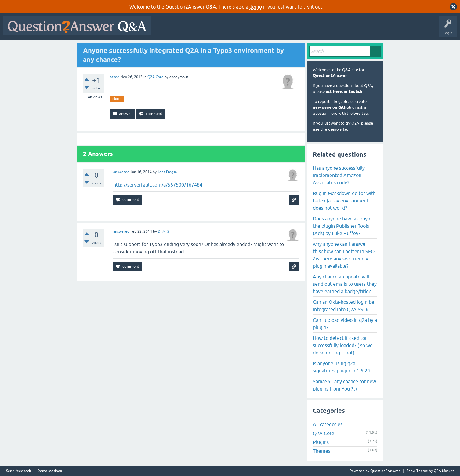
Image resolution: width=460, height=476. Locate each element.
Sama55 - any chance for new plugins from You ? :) (344, 385)
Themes (322, 451)
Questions (189, 30)
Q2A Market (444, 471)
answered (121, 172)
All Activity (165, 30)
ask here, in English (344, 91)
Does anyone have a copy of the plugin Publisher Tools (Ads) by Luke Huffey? (343, 226)
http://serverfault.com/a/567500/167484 (158, 185)
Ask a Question (301, 30)
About (342, 30)
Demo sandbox (50, 471)
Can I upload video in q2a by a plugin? (345, 324)
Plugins (321, 442)
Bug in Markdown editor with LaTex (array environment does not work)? (344, 201)
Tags (257, 30)
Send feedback (18, 471)
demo (256, 7)
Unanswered (233, 30)
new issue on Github (332, 107)
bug (357, 113)
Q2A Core (156, 77)
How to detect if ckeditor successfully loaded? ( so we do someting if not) (343, 345)
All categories (328, 424)
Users (276, 30)
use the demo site (330, 129)
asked (115, 77)
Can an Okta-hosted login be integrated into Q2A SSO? (344, 306)
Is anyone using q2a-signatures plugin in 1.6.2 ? (342, 367)
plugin (117, 99)
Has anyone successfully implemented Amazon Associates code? (339, 175)
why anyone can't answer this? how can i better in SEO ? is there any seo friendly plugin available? (344, 255)
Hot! (210, 30)
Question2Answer (330, 76)
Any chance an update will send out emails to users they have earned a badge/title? (345, 284)
